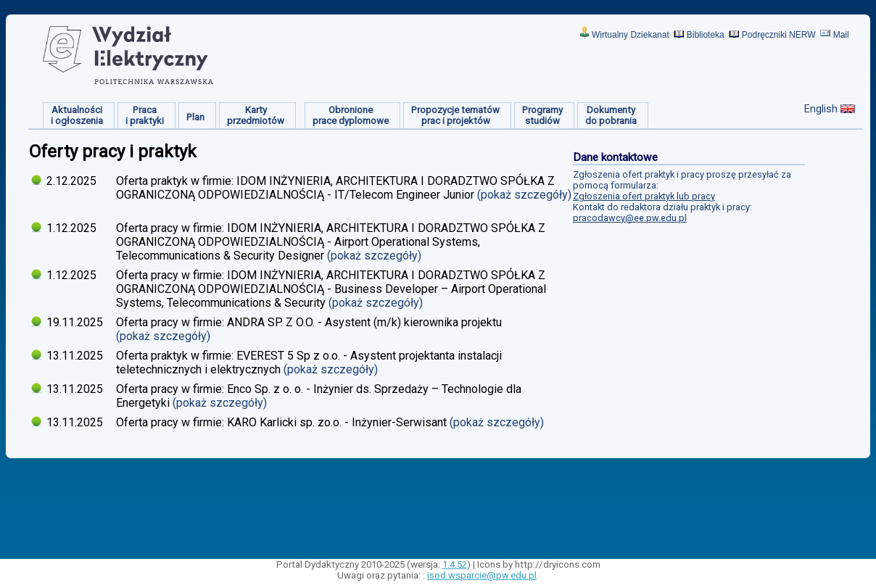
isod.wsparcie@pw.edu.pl (482, 575)
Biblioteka (706, 35)
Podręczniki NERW (779, 35)
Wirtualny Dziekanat (631, 35)
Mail (841, 35)
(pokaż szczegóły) (524, 195)
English (821, 109)
